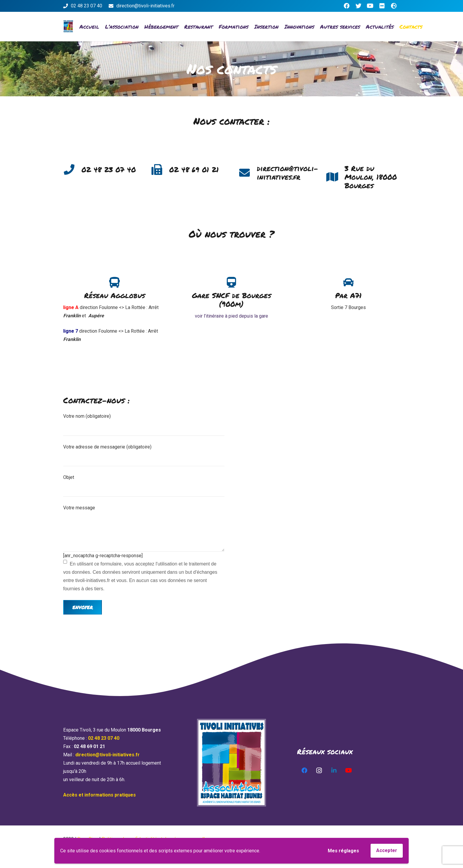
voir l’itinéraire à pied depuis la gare (231, 316)
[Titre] (394, 6)
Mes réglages (343, 851)
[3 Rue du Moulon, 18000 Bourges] (335, 177)
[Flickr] (382, 6)
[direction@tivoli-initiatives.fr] (248, 173)
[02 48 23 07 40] (72, 170)
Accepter (387, 850)
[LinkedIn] (334, 771)
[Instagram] (319, 771)
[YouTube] (370, 6)
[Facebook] (347, 6)
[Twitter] (358, 6)
